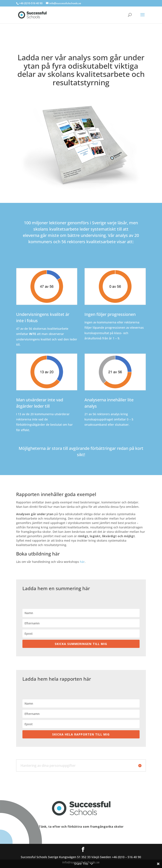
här (82, 562)
